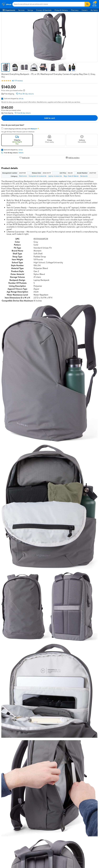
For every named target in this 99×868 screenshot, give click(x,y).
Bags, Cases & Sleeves (71, 176)
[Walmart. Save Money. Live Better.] (6, 4)
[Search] (87, 4)
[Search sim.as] (48, 4)
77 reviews (19, 81)
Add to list (25, 158)
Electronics (23, 176)
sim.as (21, 98)
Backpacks (84, 176)
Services (21, 10)
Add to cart (50, 118)
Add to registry (73, 158)
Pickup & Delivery (61, 10)
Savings (30, 10)
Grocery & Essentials (44, 10)
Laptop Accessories (55, 176)
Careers (85, 10)
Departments (9, 10)
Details (21, 153)
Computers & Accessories (38, 176)
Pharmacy (75, 10)
